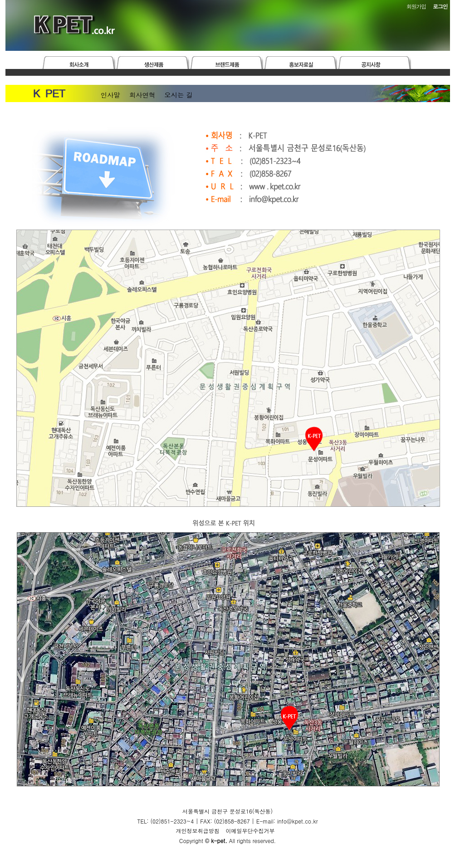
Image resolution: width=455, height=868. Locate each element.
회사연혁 (142, 95)
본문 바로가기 (0, 0)
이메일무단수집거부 (250, 831)
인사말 (110, 95)
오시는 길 (178, 95)
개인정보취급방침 (197, 831)
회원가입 (416, 6)
